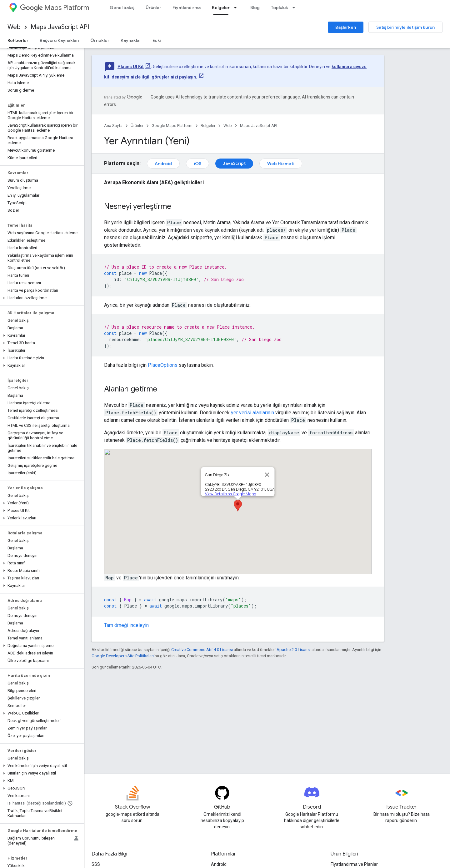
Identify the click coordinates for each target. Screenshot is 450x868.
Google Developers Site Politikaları (123, 656)
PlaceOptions (163, 365)
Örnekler (100, 40)
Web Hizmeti (281, 164)
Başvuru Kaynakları (59, 40)
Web (14, 27)
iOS (197, 164)
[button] (41, 298)
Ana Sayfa (113, 126)
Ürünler (153, 8)
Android (163, 164)
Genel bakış (122, 8)
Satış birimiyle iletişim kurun (405, 27)
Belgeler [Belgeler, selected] (221, 8)
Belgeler (208, 126)
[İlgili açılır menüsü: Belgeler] (237, 8)
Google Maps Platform (172, 126)
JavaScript (234, 163)
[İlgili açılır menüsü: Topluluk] (296, 8)
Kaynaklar (131, 40)
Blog (255, 8)
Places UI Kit (131, 67)
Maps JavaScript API (60, 27)
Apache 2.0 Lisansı (294, 650)
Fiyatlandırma (187, 8)
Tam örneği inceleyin (126, 625)
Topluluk (280, 8)
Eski (157, 40)
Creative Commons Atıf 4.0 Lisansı (202, 650)
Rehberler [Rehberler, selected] (18, 40)
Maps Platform (55, 8)
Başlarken (346, 27)
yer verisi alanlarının (252, 413)
